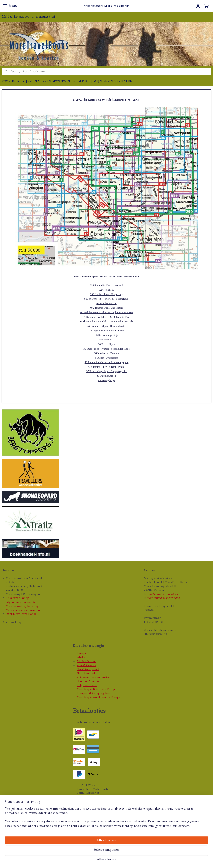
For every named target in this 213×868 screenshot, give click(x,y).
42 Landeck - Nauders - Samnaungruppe (106, 362)
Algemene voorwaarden (22, 602)
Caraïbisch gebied (88, 669)
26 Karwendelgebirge (106, 335)
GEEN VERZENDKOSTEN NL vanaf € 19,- (59, 81)
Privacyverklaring (17, 598)
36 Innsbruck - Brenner (107, 353)
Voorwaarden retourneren (23, 610)
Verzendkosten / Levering (22, 606)
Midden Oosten (86, 661)
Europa (81, 653)
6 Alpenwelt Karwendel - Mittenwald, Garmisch (106, 321)
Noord (81, 673)
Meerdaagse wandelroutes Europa (98, 697)
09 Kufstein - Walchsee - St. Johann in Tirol (106, 317)
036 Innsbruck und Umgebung (107, 294)
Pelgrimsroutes (87, 685)
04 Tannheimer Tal (106, 303)
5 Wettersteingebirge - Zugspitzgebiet (106, 371)
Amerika (92, 673)
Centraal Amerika (88, 681)
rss (111, 860)
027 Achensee (107, 290)
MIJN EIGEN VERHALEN (113, 81)
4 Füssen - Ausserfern (106, 358)
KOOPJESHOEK (13, 81)
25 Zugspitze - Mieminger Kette (106, 330)
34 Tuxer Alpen (107, 344)
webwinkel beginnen (128, 860)
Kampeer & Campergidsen (94, 693)
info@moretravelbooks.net (163, 594)
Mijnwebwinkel (167, 860)
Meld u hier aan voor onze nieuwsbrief (28, 17)
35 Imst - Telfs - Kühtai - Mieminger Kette (106, 349)
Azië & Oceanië (86, 665)
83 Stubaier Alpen (106, 376)
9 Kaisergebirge (106, 380)
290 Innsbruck (107, 340)
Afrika (81, 657)
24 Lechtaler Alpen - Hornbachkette (107, 326)
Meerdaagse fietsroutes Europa (97, 689)
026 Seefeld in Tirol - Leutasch (106, 285)
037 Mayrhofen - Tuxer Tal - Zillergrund (106, 299)
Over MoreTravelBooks (21, 614)
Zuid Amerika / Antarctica (93, 677)
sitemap (102, 860)
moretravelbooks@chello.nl (164, 598)
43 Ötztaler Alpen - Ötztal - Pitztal (106, 367)
